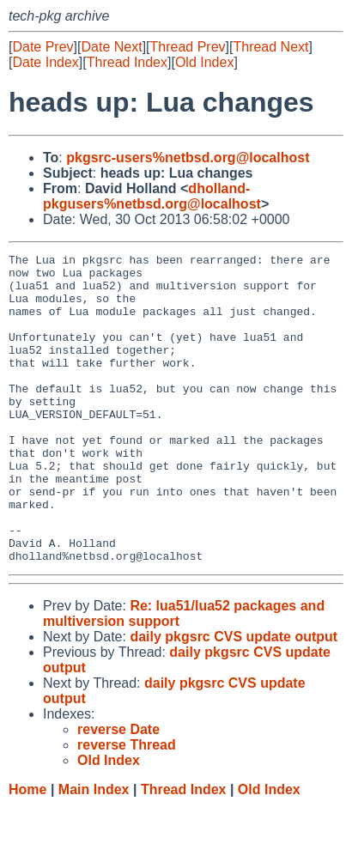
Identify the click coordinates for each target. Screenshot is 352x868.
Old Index (204, 62)
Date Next (111, 47)
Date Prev (42, 47)
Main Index (94, 851)
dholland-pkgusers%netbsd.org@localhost (152, 196)
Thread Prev (188, 47)
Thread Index (127, 62)
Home (27, 851)
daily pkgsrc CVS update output (234, 698)
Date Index (45, 62)
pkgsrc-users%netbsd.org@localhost (188, 158)
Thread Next (270, 47)
